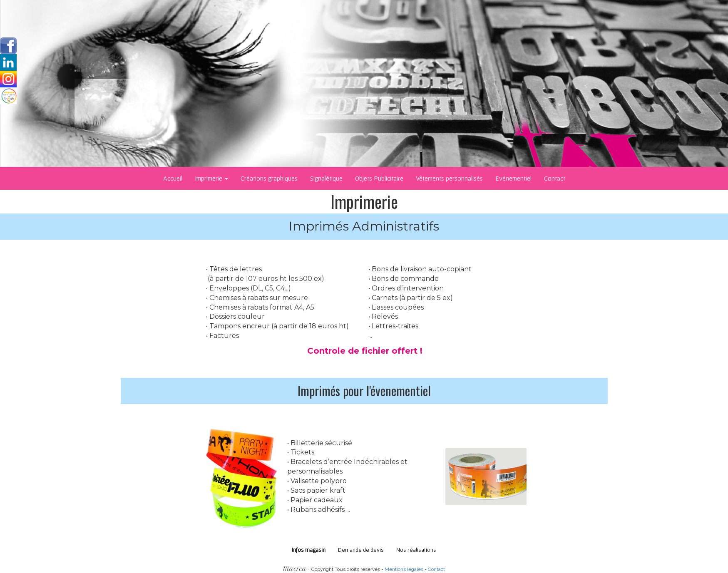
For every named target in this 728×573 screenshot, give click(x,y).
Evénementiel (513, 178)
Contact (555, 178)
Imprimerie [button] (211, 178)
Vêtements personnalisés (449, 178)
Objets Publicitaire (379, 178)
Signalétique (326, 178)
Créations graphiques (269, 178)
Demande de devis (361, 550)
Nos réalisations (416, 550)
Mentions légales (404, 569)
